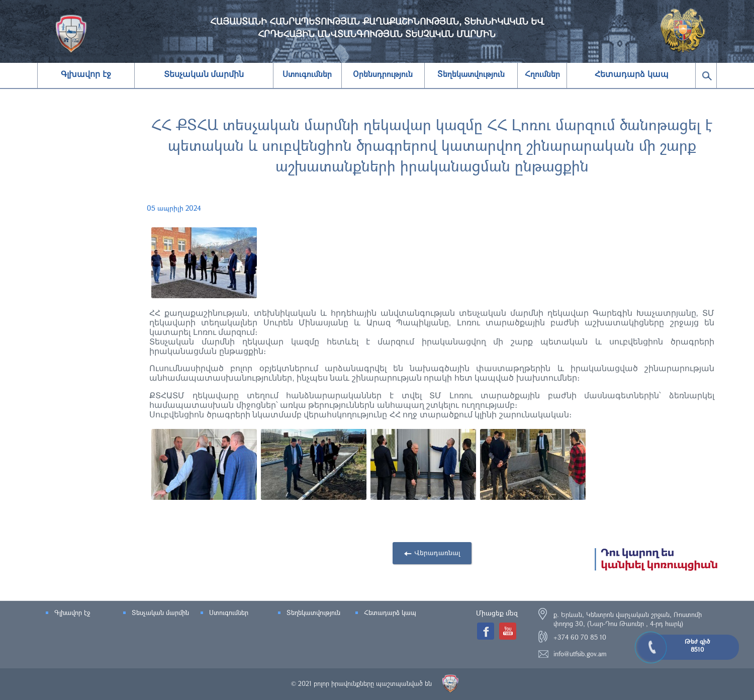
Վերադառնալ (443, 552)
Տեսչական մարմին (204, 74)
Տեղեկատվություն (313, 612)
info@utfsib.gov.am (580, 654)
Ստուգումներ (229, 612)
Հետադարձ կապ (631, 74)
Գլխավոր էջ (86, 74)
